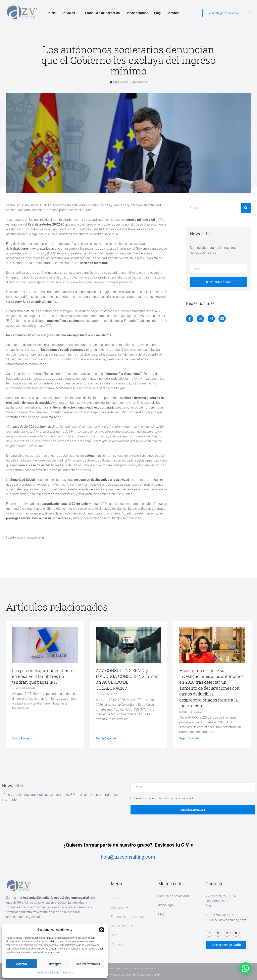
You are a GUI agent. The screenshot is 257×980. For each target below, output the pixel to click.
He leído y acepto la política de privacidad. (164, 798)
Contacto (173, 13)
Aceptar (22, 964)
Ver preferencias (88, 964)
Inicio (52, 13)
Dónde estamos (137, 13)
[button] (102, 930)
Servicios (70, 13)
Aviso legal (68, 973)
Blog (157, 13)
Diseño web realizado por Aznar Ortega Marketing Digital (129, 975)
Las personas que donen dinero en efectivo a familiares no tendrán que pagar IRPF (43, 676)
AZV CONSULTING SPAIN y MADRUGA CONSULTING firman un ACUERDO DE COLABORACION (127, 679)
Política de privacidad (49, 973)
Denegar (55, 964)
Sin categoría (139, 82)
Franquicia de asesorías (102, 13)
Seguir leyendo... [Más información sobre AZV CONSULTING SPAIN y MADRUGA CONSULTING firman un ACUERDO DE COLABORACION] (107, 738)
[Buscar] (246, 208)
